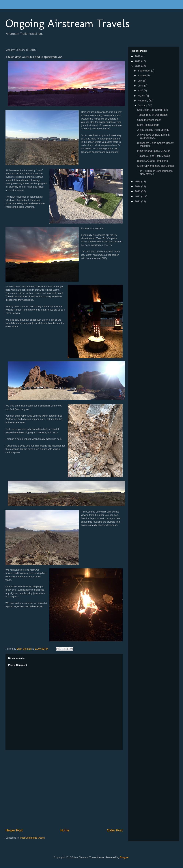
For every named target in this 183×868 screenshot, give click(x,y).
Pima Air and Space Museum (154, 151)
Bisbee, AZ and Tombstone (153, 161)
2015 (138, 181)
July (140, 81)
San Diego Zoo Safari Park (153, 110)
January (143, 105)
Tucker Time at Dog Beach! (153, 115)
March (142, 96)
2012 (138, 196)
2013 (138, 191)
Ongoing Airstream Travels (68, 23)
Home (65, 830)
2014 (138, 186)
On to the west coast (149, 120)
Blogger (124, 857)
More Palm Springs (148, 125)
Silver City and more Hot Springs (156, 166)
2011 (138, 201)
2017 (138, 61)
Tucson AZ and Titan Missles (154, 156)
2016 (138, 66)
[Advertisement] (34, 789)
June (141, 86)
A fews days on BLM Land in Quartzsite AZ (153, 136)
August (142, 75)
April (141, 90)
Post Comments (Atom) (32, 838)
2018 (138, 56)
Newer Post (14, 830)
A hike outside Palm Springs (153, 130)
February (143, 101)
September (144, 71)
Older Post (115, 830)
